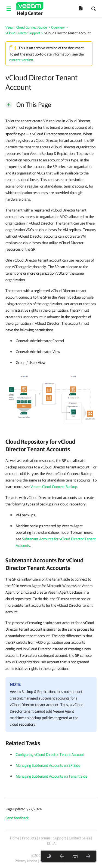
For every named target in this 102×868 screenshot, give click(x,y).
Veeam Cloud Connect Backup (54, 487)
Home (15, 838)
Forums (45, 838)
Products (29, 838)
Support (60, 838)
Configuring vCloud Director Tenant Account (50, 754)
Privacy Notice (26, 861)
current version (21, 60)
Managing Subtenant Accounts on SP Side (48, 765)
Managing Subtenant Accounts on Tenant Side (52, 776)
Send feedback (17, 818)
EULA (51, 844)
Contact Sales (79, 838)
